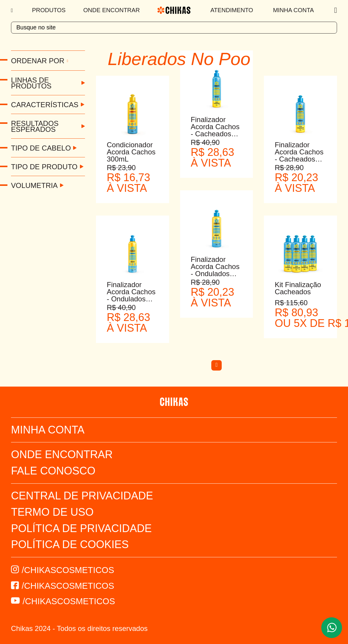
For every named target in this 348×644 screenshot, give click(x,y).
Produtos (49, 10)
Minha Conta (293, 10)
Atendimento (232, 10)
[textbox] (174, 28)
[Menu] (13, 10)
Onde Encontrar (111, 10)
